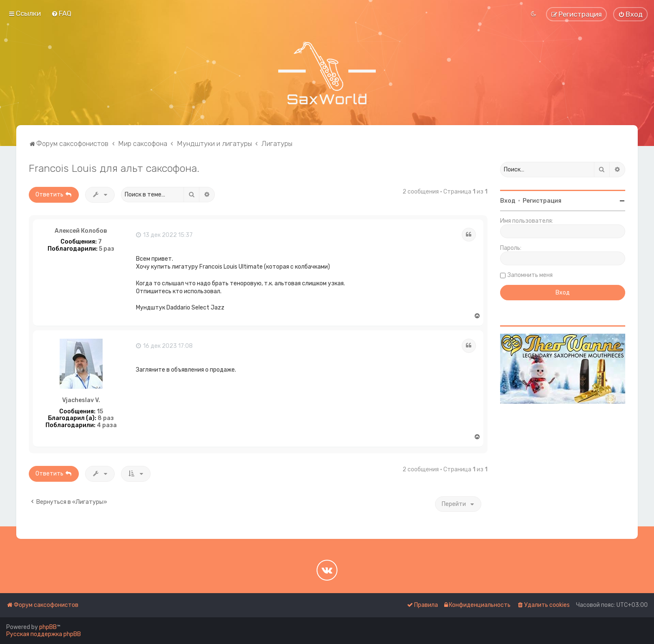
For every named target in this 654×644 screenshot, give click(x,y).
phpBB (48, 627)
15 (100, 412)
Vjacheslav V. (81, 400)
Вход (508, 201)
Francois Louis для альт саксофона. (114, 168)
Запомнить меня (530, 275)
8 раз (106, 418)
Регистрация (542, 201)
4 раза (107, 425)
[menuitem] (61, 13)
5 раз (107, 249)
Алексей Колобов (81, 231)
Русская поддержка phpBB (44, 634)
